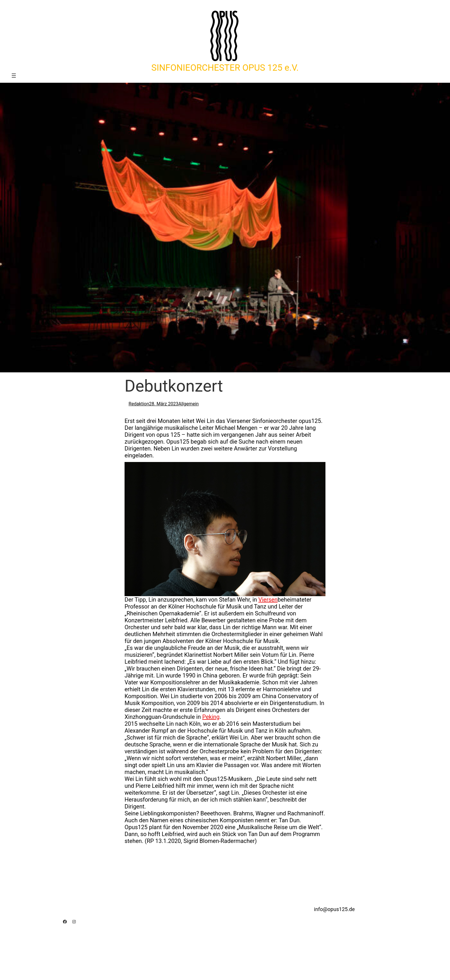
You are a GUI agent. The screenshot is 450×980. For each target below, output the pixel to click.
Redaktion (139, 404)
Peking (211, 717)
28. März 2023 (164, 404)
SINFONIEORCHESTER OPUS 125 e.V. (225, 68)
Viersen (268, 600)
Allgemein (188, 404)
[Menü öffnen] (14, 76)
